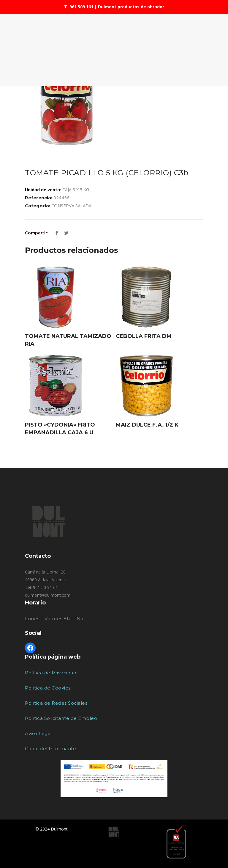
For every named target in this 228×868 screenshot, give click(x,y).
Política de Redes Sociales (56, 703)
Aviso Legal (38, 733)
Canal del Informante (50, 749)
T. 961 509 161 (79, 7)
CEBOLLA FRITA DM (144, 336)
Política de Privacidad (51, 673)
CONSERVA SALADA (71, 206)
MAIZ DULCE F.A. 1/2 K (147, 425)
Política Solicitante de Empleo (61, 718)
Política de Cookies (48, 688)
